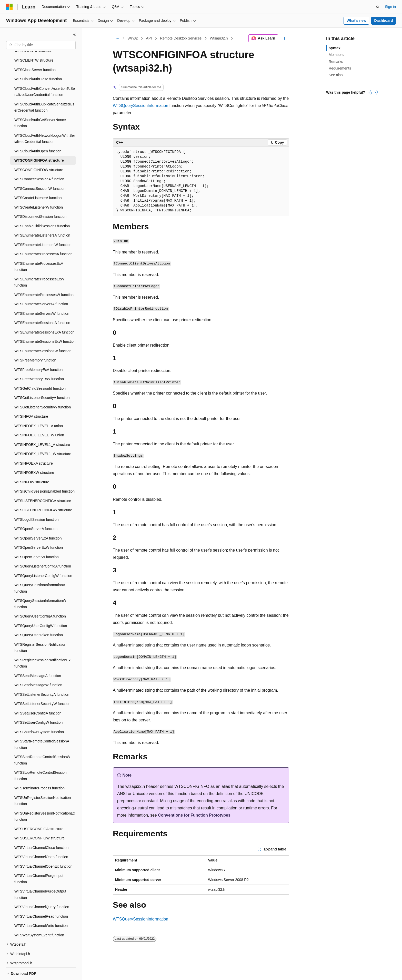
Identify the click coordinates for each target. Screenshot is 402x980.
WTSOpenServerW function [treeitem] (37, 539)
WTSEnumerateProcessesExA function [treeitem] (39, 249)
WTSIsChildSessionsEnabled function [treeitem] (44, 474)
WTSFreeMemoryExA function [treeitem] (38, 352)
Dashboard (383, 21)
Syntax (335, 48)
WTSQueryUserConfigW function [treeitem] (41, 608)
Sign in (390, 7)
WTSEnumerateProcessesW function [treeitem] (44, 277)
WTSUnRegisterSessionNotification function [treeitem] (43, 783)
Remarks (336, 62)
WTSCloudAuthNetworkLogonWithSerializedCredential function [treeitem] (45, 121)
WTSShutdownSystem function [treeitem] (39, 714)
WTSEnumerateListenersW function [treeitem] (43, 227)
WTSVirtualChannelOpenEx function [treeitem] (43, 849)
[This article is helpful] (370, 92)
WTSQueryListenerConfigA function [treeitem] (43, 548)
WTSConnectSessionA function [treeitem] (39, 161)
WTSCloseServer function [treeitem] (35, 52)
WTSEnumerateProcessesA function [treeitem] (43, 236)
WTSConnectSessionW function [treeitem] (40, 171)
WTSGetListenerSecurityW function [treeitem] (43, 389)
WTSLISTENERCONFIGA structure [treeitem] (43, 483)
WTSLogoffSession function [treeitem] (37, 502)
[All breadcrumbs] (117, 38)
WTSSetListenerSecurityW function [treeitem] (42, 686)
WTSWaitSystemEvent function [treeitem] (39, 917)
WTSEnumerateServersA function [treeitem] (41, 286)
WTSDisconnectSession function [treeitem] (40, 199)
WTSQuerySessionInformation (140, 106)
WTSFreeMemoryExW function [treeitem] (39, 361)
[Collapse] (74, 34)
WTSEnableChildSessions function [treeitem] (42, 208)
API (149, 38)
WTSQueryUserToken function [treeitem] (39, 617)
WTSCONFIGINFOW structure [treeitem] (39, 152)
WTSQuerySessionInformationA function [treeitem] (40, 570)
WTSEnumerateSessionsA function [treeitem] (42, 305)
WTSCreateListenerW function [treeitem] (39, 190)
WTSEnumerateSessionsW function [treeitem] (43, 333)
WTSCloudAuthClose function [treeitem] (38, 61)
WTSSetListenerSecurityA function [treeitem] (42, 677)
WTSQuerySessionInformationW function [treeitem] (40, 586)
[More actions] (285, 38)
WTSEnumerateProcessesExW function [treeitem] (39, 265)
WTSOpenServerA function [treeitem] (36, 511)
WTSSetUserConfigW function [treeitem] (38, 705)
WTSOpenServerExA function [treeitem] (38, 521)
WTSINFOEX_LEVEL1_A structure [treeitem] (42, 427)
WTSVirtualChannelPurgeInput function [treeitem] (39, 861)
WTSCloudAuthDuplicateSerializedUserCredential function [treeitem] (44, 90)
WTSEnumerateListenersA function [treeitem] (42, 218)
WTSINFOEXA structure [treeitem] (34, 446)
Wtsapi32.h (219, 38)
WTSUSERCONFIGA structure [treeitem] (39, 811)
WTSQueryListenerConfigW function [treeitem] (43, 558)
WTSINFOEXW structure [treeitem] (34, 455)
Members (336, 55)
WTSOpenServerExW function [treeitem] (39, 530)
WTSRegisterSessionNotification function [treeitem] (40, 630)
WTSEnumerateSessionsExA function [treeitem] (44, 315)
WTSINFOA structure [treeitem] (31, 399)
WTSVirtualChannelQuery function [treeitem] (42, 889)
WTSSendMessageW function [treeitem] (38, 667)
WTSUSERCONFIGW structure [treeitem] (39, 820)
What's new (356, 21)
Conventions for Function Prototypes (194, 815)
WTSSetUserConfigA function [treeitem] (38, 695)
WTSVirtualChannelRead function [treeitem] (41, 899)
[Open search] (378, 7)
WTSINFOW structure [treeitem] (32, 464)
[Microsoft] (9, 7)
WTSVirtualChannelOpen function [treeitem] (41, 839)
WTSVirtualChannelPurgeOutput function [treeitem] (40, 877)
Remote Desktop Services (181, 38)
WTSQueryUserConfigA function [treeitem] (40, 599)
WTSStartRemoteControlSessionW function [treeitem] (42, 742)
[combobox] (41, 45)
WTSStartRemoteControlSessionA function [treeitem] (42, 727)
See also (336, 75)
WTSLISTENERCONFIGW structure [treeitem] (43, 492)
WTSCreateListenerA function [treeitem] (38, 180)
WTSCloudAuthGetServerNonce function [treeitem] (40, 105)
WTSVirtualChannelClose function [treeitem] (41, 830)
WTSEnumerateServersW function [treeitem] (42, 296)
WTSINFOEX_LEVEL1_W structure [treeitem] (43, 436)
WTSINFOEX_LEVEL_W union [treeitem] (39, 417)
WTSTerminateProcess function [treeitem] (39, 770)
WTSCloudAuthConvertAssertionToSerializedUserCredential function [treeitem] (45, 74)
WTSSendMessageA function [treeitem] (38, 658)
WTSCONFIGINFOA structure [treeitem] (39, 143)
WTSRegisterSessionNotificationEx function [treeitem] (42, 646)
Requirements (340, 68)
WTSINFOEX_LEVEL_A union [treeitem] (39, 408)
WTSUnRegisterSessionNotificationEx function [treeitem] (45, 799)
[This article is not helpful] (376, 92)
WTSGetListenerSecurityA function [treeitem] (42, 380)
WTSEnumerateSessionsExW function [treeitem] (45, 324)
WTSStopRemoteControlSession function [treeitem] (41, 758)
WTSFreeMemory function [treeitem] (35, 342)
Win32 (133, 38)
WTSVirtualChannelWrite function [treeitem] (41, 908)
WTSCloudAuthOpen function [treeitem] (38, 133)
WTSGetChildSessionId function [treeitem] (40, 371)
